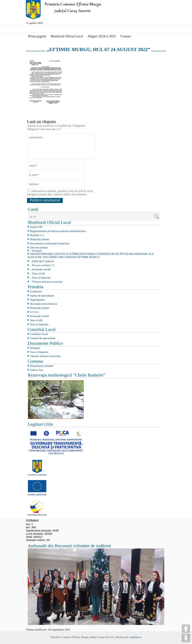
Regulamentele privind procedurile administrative (58, 231)
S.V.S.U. (35, 312)
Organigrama (37, 300)
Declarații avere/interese (43, 304)
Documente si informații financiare (49, 243)
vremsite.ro (135, 637)
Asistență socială (39, 316)
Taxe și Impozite (39, 324)
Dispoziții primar (39, 239)
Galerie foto (37, 370)
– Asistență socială (40, 269)
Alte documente (39, 248)
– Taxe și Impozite (40, 278)
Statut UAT (36, 227)
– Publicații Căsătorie (42, 261)
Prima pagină (37, 36)
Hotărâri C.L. (37, 235)
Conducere (36, 291)
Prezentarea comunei (42, 366)
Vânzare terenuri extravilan (45, 356)
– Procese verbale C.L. (43, 265)
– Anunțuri (36, 251)
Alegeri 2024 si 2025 (102, 36)
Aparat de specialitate (42, 296)
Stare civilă (36, 320)
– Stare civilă (37, 273)
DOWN (186, 638)
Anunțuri (35, 348)
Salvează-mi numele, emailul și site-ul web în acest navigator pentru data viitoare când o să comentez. (60, 193)
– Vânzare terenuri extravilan (46, 282)
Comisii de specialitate (43, 338)
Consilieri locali (39, 334)
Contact (126, 36)
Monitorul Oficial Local (67, 36)
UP (186, 629)
